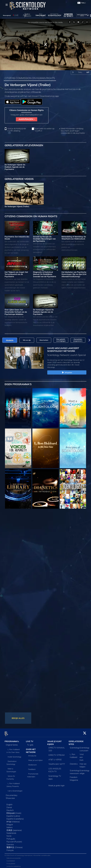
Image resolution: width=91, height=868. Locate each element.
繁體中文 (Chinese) (15, 846)
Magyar (10, 823)
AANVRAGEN (27, 119)
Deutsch (10, 809)
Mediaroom (32, 763)
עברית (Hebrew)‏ (13, 820)
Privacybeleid (11, 862)
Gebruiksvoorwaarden (14, 857)
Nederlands (11, 832)
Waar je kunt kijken (35, 759)
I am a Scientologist (15, 789)
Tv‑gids (30, 743)
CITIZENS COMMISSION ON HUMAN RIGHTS (30, 78)
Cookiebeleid (11, 859)
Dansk (9, 806)
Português (11, 837)
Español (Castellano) (15, 817)
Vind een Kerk (82, 756)
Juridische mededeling (14, 865)
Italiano (10, 826)
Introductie (32, 754)
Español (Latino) (13, 814)
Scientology (75, 746)
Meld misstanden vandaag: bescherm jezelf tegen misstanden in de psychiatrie (73, 131)
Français (10, 849)
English (9, 803)
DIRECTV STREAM (57, 754)
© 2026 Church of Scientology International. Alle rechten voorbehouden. (28, 854)
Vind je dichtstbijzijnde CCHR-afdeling (17, 130)
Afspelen (67, 373)
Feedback (32, 768)
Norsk (9, 834)
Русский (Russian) (14, 840)
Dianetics (74, 762)
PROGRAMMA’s (12, 740)
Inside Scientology (14, 755)
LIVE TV (30, 740)
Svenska (10, 843)
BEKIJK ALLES (18, 718)
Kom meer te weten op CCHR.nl (45, 130)
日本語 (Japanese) (14, 829)
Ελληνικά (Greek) (14, 812)
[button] (89, 340)
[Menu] (7, 5)
